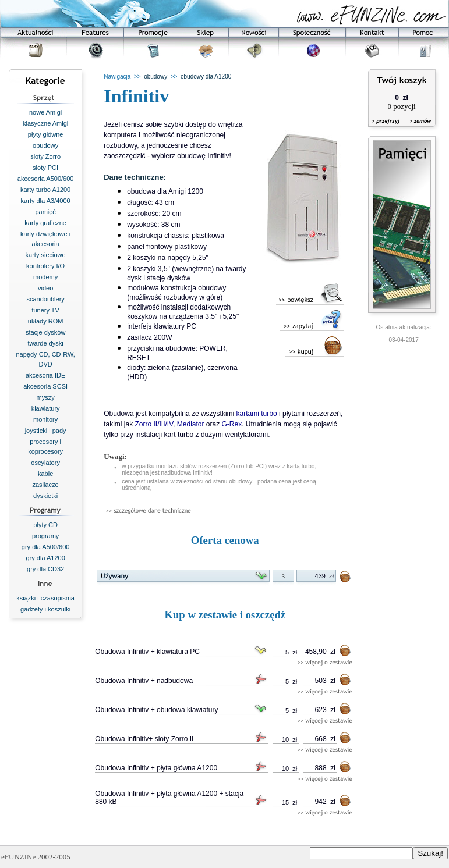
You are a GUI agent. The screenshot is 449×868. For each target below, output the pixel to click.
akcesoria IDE (45, 375)
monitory (45, 419)
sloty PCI (45, 168)
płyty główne (46, 134)
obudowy (45, 145)
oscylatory (45, 463)
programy (45, 536)
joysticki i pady (46, 431)
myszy (46, 397)
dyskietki (45, 496)
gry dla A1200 (45, 558)
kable (45, 474)
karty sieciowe (46, 255)
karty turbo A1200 (45, 190)
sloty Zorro (45, 156)
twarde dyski (46, 343)
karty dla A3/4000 (46, 201)
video (45, 288)
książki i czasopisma (45, 598)
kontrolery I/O (45, 266)
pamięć (45, 212)
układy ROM (46, 321)
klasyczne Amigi (45, 123)
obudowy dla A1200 (206, 77)
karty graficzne (45, 223)
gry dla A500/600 (46, 547)
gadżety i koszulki (45, 609)
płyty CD (45, 525)
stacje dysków (45, 332)
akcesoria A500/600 (46, 179)
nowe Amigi (45, 112)
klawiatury (46, 408)
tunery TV (45, 310)
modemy (45, 277)
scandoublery (45, 299)
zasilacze (46, 485)
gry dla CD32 (45, 569)
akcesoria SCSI (45, 386)
